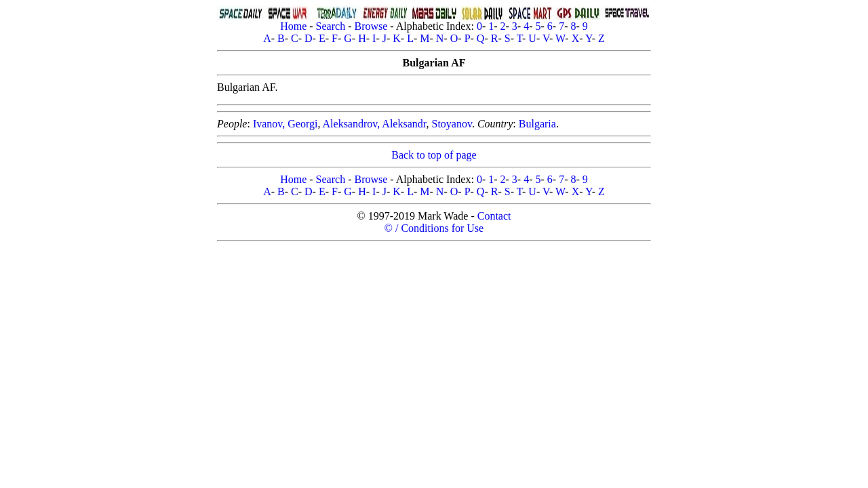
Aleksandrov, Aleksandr (375, 124)
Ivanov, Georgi (285, 124)
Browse (371, 26)
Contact (494, 216)
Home (293, 26)
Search (331, 26)
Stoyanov (451, 124)
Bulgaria (537, 124)
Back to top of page (434, 155)
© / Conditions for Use (434, 228)
